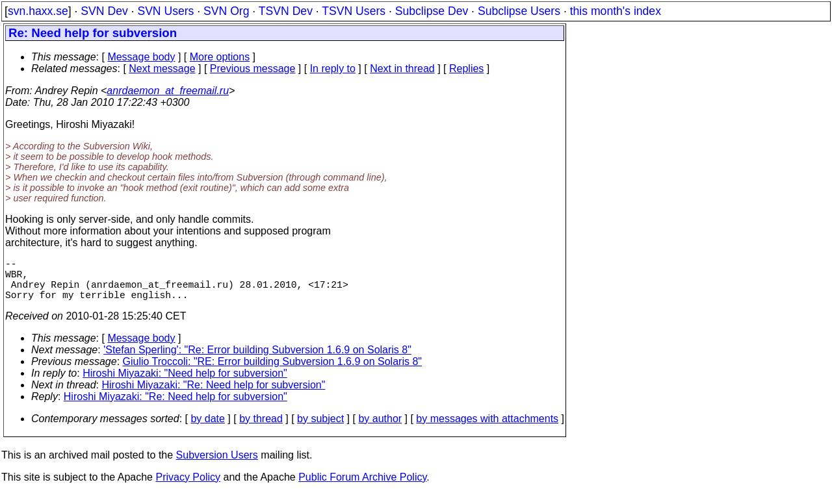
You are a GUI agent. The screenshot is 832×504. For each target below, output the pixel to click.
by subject (320, 429)
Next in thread (402, 69)
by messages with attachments (487, 429)
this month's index (616, 11)
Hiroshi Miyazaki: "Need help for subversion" (185, 384)
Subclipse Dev (432, 11)
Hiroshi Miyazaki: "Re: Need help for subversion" (214, 395)
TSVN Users (354, 11)
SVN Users (165, 11)
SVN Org (226, 11)
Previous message (253, 69)
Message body (141, 57)
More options (220, 57)
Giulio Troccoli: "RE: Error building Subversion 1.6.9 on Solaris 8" (272, 372)
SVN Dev (104, 11)
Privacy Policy (188, 487)
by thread (261, 429)
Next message (162, 69)
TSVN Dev (286, 11)
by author (380, 429)
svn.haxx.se (38, 11)
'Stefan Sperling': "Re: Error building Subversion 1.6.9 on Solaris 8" (257, 360)
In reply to (333, 69)
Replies (466, 69)
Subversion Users (217, 465)
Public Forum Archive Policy (362, 487)
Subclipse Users (519, 11)
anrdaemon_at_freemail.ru (168, 91)
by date (207, 429)
